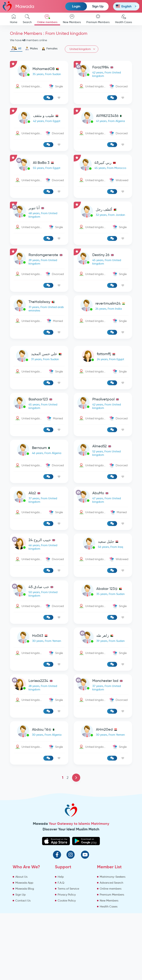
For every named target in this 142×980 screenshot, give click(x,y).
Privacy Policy (67, 895)
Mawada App (24, 883)
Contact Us (23, 901)
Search (27, 19)
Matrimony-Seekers (113, 877)
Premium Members (98, 19)
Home (14, 19)
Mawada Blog (25, 889)
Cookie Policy (67, 901)
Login (76, 6)
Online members (47, 19)
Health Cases (124, 19)
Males (32, 49)
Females (50, 49)
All (16, 49)
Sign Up (98, 6)
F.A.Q (61, 883)
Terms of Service (68, 889)
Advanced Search (111, 883)
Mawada (18, 6)
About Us (21, 877)
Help (61, 877)
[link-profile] (39, 71)
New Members (72, 19)
